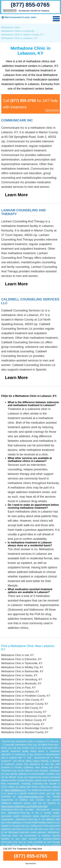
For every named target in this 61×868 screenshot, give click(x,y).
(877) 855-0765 (30, 5)
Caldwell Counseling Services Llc (30, 301)
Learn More (16, 195)
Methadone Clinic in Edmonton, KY (21, 659)
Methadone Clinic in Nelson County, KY (24, 720)
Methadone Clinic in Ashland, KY (20, 692)
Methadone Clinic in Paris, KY (19, 688)
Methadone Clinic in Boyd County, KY (23, 724)
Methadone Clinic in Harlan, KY (19, 675)
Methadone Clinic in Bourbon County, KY (25, 732)
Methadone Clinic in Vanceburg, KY (22, 679)
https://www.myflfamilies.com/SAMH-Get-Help (24, 806)
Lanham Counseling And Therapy (24, 212)
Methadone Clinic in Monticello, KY (21, 684)
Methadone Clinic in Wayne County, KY (24, 712)
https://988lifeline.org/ (15, 790)
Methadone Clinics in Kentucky (18, 31)
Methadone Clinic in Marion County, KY (23, 34)
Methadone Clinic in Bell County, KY (22, 708)
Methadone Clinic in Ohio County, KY (23, 700)
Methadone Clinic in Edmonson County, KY (26, 716)
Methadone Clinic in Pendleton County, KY (26, 696)
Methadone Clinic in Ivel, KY (18, 655)
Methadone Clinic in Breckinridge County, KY (27, 728)
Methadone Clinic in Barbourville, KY (22, 671)
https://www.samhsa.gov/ (31, 797)
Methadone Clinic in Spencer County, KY (25, 704)
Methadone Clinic (11, 27)
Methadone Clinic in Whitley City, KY (22, 667)
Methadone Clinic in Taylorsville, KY (22, 663)
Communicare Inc (17, 120)
